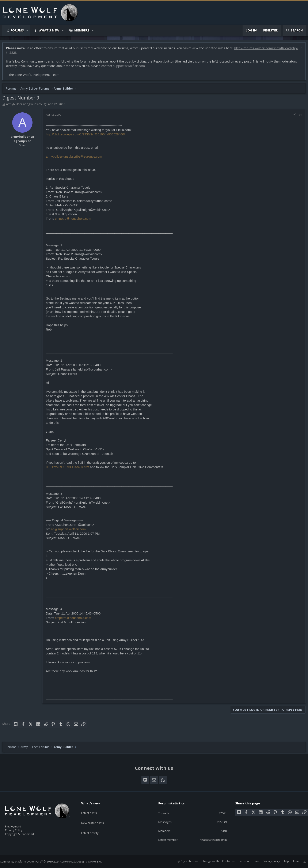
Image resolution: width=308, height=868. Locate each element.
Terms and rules (245, 861)
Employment (18, 824)
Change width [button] (206, 861)
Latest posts (93, 808)
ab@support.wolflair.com (70, 531)
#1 (299, 117)
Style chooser (184, 861)
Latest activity (94, 825)
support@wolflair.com (131, 68)
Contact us (225, 861)
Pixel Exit (100, 862)
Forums (17, 30)
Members (82, 30)
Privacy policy (267, 861)
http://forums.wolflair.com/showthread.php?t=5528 (46, 55)
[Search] (294, 30)
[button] (27, 30)
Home (292, 861)
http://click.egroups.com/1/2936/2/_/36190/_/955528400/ (87, 136)
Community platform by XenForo (42, 862)
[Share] (293, 117)
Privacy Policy (19, 828)
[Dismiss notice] (298, 50)
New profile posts (97, 817)
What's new (49, 30)
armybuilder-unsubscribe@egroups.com (76, 159)
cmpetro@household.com (75, 221)
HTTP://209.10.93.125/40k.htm (70, 469)
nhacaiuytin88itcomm (209, 839)
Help (282, 861)
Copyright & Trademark (26, 833)
